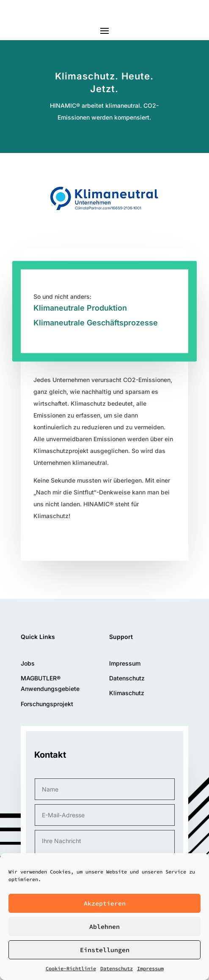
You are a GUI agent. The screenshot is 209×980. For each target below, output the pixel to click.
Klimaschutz (127, 693)
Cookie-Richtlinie (71, 968)
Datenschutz (117, 968)
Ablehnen (104, 927)
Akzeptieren (105, 903)
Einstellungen (105, 950)
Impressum (150, 968)
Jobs (28, 663)
